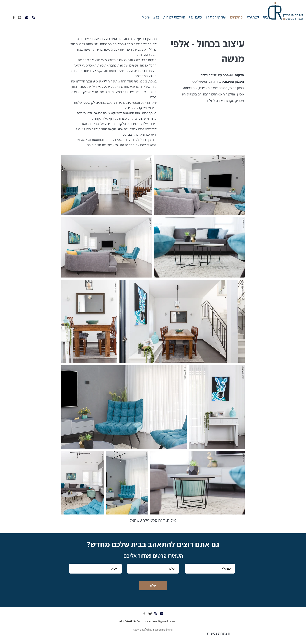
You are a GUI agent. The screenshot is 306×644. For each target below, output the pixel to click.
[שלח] (153, 586)
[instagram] (20, 17)
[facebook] (14, 17)
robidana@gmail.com (160, 621)
